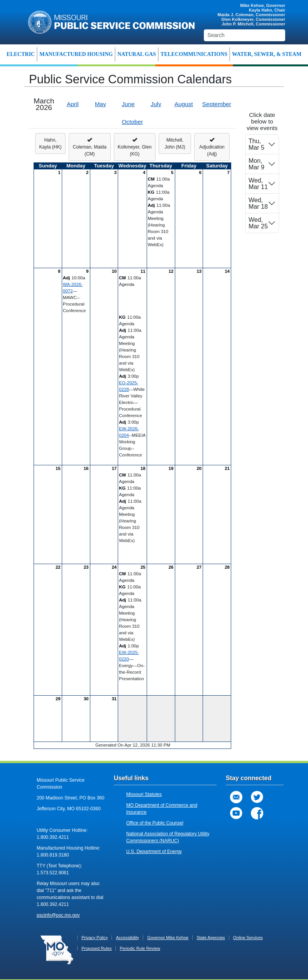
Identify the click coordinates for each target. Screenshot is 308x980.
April (73, 104)
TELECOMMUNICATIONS (194, 54)
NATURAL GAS (137, 54)
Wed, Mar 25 (258, 223)
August (184, 104)
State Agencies (211, 938)
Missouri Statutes (144, 794)
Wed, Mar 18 (258, 203)
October (133, 122)
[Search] (245, 35)
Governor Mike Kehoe (168, 938)
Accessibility (127, 938)
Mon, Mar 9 (256, 164)
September (217, 104)
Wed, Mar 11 (258, 184)
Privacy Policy (95, 938)
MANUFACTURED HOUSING (76, 54)
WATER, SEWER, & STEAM (267, 54)
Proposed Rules (96, 948)
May (101, 104)
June (128, 104)
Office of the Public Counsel (155, 823)
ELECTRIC (21, 54)
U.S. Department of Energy (154, 852)
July (156, 104)
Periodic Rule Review (140, 948)
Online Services (248, 938)
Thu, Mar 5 (256, 144)
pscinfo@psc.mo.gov (58, 915)
